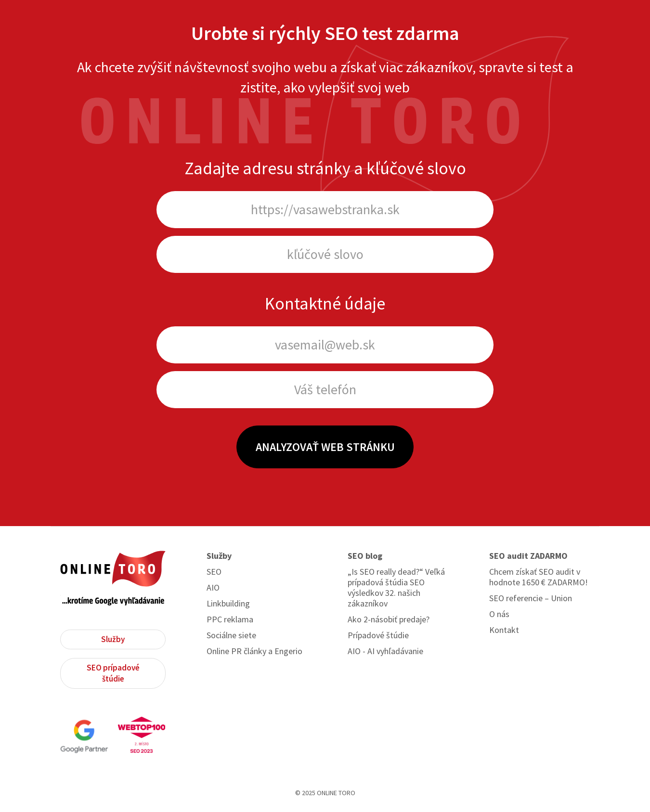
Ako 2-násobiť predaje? (389, 619)
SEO (214, 572)
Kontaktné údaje (325, 303)
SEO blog (365, 556)
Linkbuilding (228, 604)
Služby (113, 639)
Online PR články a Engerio (254, 651)
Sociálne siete (231, 635)
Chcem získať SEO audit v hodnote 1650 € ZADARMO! (539, 577)
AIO (213, 588)
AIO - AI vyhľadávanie (385, 651)
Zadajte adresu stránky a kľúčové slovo (325, 168)
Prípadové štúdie (378, 635)
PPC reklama (230, 619)
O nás (499, 614)
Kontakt (504, 630)
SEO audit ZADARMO (528, 556)
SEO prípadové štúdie (113, 673)
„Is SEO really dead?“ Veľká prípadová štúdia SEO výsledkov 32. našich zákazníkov (396, 588)
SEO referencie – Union (531, 598)
